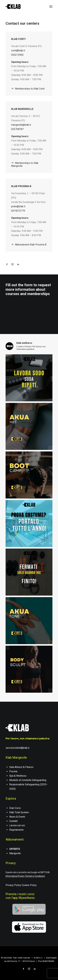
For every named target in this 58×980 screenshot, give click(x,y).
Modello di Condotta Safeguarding (28, 780)
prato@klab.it (18, 206)
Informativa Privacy (15, 876)
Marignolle (15, 853)
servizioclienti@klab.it (17, 748)
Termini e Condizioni (35, 876)
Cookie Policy (29, 885)
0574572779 (18, 211)
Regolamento (16, 830)
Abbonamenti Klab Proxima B (29, 245)
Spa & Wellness (18, 776)
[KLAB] (13, 7)
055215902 (17, 55)
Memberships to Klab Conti (28, 89)
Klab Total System (19, 812)
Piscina (13, 771)
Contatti (13, 821)
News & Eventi (17, 817)
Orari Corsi (15, 808)
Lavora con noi (17, 825)
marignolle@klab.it (21, 125)
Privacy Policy (13, 885)
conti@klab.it (18, 50)
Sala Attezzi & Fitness (21, 767)
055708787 (17, 129)
